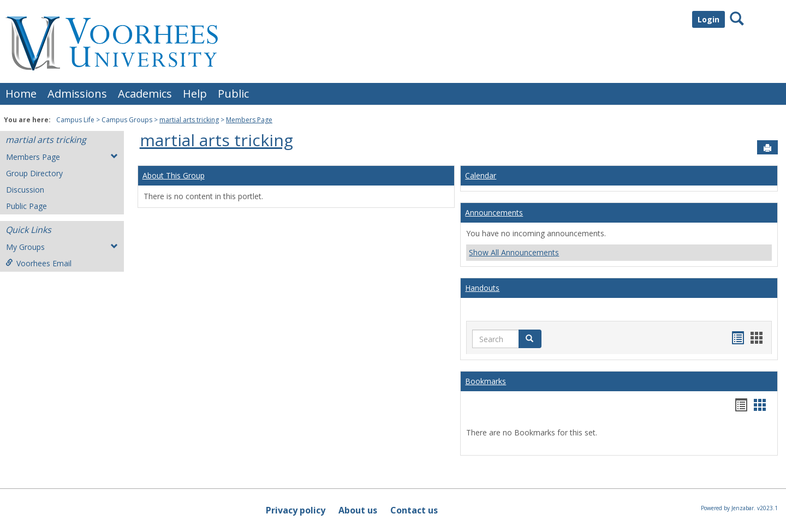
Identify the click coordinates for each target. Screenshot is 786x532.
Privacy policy (296, 510)
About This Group (174, 175)
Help (195, 94)
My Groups (62, 247)
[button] (530, 339)
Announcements (494, 213)
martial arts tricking (189, 120)
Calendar (481, 175)
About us (358, 510)
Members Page (249, 120)
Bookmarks (486, 381)
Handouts (482, 288)
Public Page (26, 206)
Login (708, 19)
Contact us (414, 510)
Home (21, 94)
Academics (145, 94)
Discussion (25, 190)
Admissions (77, 94)
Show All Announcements (514, 252)
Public (233, 94)
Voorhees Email (38, 263)
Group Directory (34, 173)
